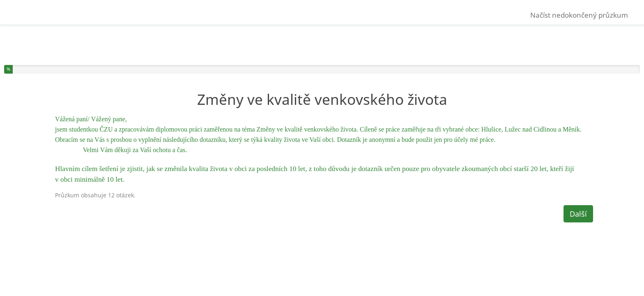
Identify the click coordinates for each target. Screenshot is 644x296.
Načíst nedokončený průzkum (579, 15)
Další (578, 214)
